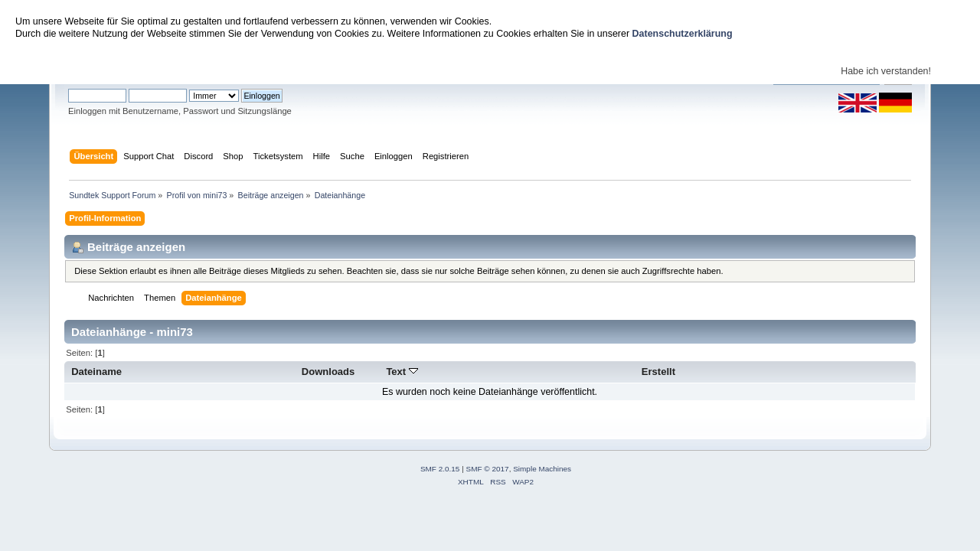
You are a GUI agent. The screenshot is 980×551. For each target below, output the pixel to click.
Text (402, 372)
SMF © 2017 (488, 469)
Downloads (328, 372)
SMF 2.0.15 (440, 469)
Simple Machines (542, 469)
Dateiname (96, 372)
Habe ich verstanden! (886, 71)
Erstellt (658, 372)
